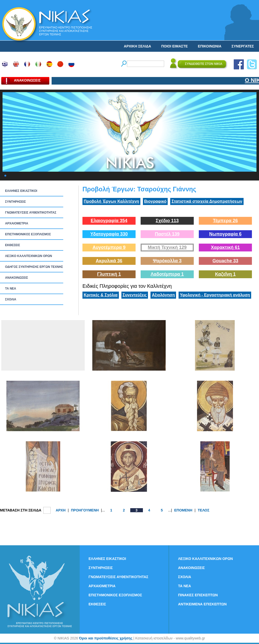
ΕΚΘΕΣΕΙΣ (13, 245)
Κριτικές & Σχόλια (101, 295)
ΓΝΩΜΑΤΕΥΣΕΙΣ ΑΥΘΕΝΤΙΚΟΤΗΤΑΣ (31, 213)
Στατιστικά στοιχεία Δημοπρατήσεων (207, 201)
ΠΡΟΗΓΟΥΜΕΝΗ (85, 510)
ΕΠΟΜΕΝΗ (183, 510)
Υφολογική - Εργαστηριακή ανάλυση (215, 295)
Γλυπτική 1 (109, 274)
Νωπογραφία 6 (225, 234)
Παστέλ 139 (167, 234)
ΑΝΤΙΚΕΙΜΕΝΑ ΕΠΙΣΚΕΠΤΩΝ (202, 604)
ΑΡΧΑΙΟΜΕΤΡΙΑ (17, 223)
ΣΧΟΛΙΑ (11, 299)
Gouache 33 (225, 261)
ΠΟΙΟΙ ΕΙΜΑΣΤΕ (174, 46)
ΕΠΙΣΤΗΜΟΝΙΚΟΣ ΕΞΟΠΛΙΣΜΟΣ (28, 234)
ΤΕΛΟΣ (204, 510)
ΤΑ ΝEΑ (11, 289)
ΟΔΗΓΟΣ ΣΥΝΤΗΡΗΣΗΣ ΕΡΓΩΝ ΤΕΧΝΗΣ (34, 267)
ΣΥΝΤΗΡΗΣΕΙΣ (15, 202)
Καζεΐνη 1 (225, 274)
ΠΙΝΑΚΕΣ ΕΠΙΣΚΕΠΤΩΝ (198, 595)
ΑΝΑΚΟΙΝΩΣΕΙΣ (17, 278)
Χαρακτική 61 (225, 247)
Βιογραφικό (155, 201)
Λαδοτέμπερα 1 (167, 274)
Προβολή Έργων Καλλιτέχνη (111, 201)
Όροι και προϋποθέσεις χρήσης (106, 638)
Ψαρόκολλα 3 (167, 261)
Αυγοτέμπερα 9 (109, 247)
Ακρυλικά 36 (109, 261)
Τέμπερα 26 (225, 221)
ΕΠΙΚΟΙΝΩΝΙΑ (210, 46)
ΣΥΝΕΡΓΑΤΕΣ (243, 46)
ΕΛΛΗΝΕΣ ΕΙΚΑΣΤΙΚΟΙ (21, 191)
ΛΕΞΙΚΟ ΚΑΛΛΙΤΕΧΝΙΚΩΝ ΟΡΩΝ (29, 256)
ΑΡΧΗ (61, 510)
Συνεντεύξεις (135, 295)
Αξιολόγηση (163, 295)
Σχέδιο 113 (167, 221)
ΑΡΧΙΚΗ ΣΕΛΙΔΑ (138, 46)
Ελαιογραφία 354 (109, 221)
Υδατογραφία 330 (109, 234)
